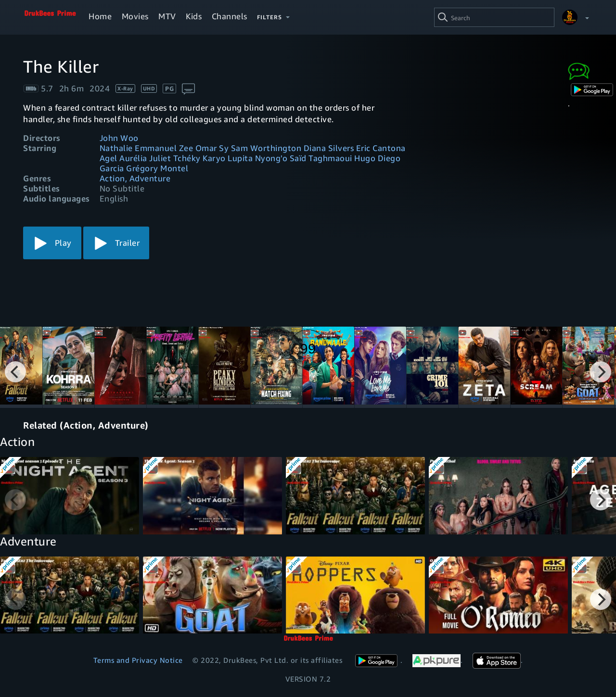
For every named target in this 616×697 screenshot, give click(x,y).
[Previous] (15, 372)
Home (100, 16)
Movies (135, 16)
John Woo (119, 138)
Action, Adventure (135, 178)
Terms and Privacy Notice (138, 660)
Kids (194, 16)
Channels (230, 16)
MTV (167, 16)
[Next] (601, 372)
